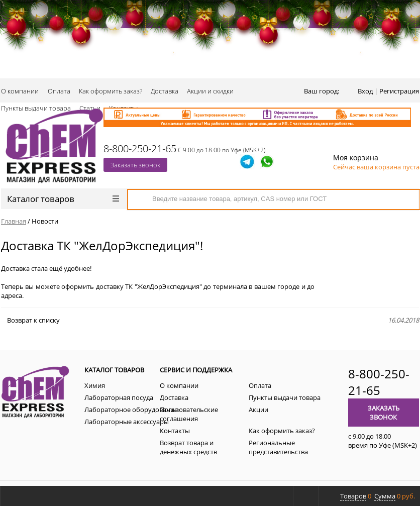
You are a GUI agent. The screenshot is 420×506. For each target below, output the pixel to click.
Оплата (59, 91)
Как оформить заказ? (111, 91)
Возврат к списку (30, 320)
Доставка (165, 91)
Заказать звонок (135, 165)
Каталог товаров (63, 199)
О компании (20, 91)
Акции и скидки (210, 91)
